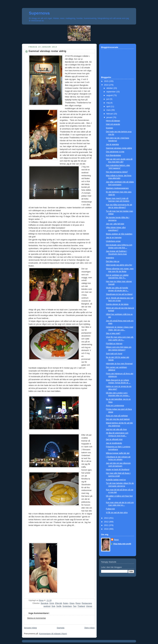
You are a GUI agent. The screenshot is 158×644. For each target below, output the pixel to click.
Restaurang (87, 603)
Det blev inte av (113, 261)
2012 (107, 522)
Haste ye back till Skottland (118, 470)
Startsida (61, 628)
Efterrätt (59, 603)
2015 (107, 81)
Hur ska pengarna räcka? (117, 172)
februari (110, 114)
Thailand (81, 606)
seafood (47, 606)
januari (110, 117)
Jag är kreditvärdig (114, 443)
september (111, 92)
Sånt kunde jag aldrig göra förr (119, 265)
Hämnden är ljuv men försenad (119, 364)
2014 (107, 85)
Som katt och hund (114, 354)
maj (108, 103)
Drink (52, 603)
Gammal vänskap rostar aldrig (119, 148)
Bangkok (45, 603)
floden (66, 603)
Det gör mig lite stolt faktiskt (118, 419)
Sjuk (53, 606)
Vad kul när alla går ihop (116, 429)
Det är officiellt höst (114, 439)
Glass (72, 603)
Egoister (110, 128)
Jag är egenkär (112, 144)
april (109, 107)
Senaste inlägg (30, 628)
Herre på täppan (113, 121)
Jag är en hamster (114, 238)
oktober (110, 88)
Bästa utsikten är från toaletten (119, 234)
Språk (59, 606)
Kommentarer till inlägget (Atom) (53, 634)
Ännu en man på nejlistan (117, 416)
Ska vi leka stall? (113, 333)
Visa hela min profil (122, 544)
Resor (78, 603)
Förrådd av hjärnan (114, 344)
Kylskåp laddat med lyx (116, 480)
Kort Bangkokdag (113, 155)
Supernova (39, 13)
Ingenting (110, 258)
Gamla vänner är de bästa (117, 304)
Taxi (75, 606)
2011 (107, 525)
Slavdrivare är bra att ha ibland (119, 294)
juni (108, 99)
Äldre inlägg (89, 628)
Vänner (89, 606)
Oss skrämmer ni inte (115, 152)
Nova (116, 540)
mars (109, 110)
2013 (107, 518)
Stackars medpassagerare (117, 188)
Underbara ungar (113, 241)
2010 (107, 529)
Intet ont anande (113, 124)
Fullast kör (110, 509)
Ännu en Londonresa (115, 406)
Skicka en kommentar (36, 618)
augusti (110, 95)
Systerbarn (67, 606)
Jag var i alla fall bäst (115, 224)
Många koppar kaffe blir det (118, 453)
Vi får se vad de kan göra (117, 513)
